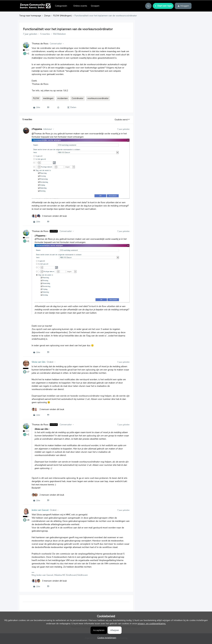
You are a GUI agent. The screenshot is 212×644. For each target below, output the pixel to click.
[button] (163, 6)
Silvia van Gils (39, 362)
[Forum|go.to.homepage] (35, 6)
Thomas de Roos (40, 44)
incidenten (63, 98)
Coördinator (78, 98)
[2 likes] (48, 409)
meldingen (48, 98)
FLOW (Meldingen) (62, 16)
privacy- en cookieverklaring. (152, 624)
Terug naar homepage (30, 16)
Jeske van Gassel (40, 510)
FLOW (36, 98)
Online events (80, 6)
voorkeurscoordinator (98, 98)
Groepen (95, 6)
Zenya (47, 16)
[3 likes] (49, 216)
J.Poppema (37, 129)
